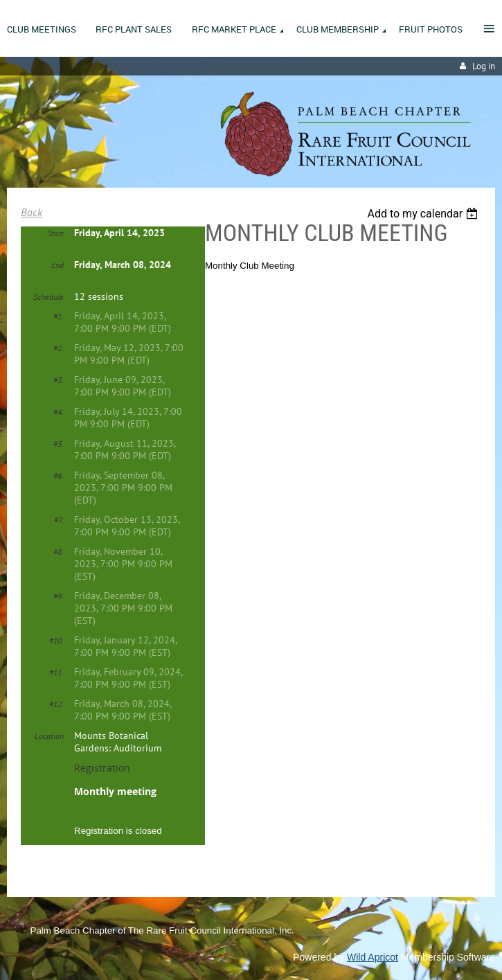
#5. (59, 444)
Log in (484, 66)
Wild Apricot (373, 957)
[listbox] (424, 214)
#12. (56, 704)
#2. (59, 348)
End (57, 265)
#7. (59, 520)
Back (32, 212)
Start (55, 233)
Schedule (48, 297)
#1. (59, 316)
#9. (59, 596)
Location (49, 736)
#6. (59, 475)
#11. (56, 672)
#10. (56, 640)
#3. (59, 380)
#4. (59, 412)
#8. (59, 552)
